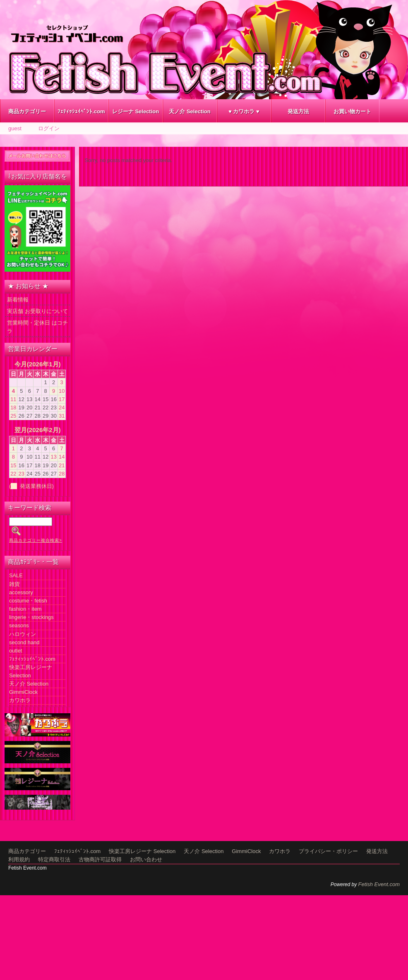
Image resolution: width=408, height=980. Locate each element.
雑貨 (14, 584)
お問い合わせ (146, 859)
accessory (21, 592)
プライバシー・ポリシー (328, 851)
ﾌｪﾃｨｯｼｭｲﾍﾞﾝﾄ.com (81, 111)
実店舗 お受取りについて (37, 311)
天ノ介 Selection (190, 111)
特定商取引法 (54, 859)
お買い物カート (352, 111)
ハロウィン (23, 634)
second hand (24, 642)
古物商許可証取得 (100, 859)
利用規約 (19, 859)
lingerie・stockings (31, 617)
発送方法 (298, 111)
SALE (16, 575)
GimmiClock (23, 692)
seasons (19, 625)
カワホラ (20, 700)
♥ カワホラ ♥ (244, 111)
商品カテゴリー (27, 111)
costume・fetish (28, 601)
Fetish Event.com (379, 884)
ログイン (49, 128)
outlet (16, 651)
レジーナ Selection (136, 111)
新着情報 (18, 300)
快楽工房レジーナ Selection (142, 851)
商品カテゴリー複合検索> (36, 540)
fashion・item (25, 609)
